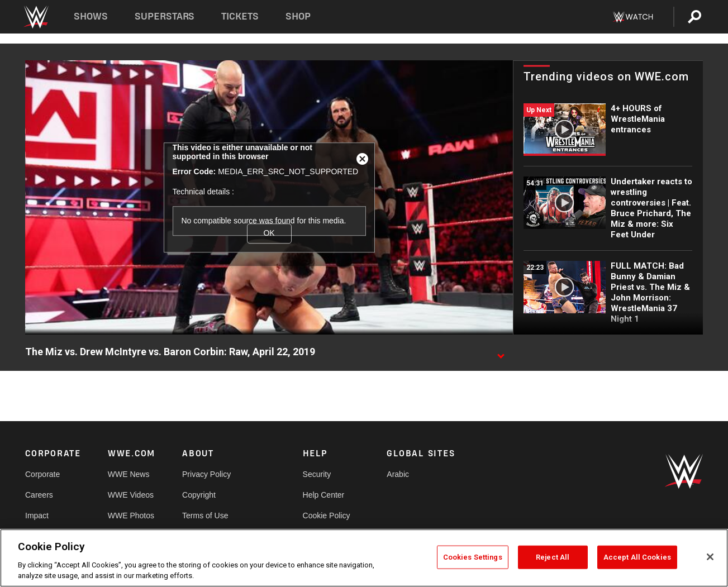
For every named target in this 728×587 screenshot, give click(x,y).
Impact (37, 516)
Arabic (398, 474)
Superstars (165, 16)
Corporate (42, 474)
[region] (364, 558)
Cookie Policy (327, 516)
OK (269, 233)
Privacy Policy (206, 474)
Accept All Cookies (637, 557)
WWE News (129, 474)
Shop (298, 16)
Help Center (324, 495)
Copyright (199, 495)
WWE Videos (131, 495)
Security (317, 474)
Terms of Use (205, 516)
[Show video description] (501, 352)
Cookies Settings (473, 557)
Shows (91, 16)
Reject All (553, 557)
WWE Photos (131, 516)
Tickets (240, 16)
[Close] (710, 557)
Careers (39, 495)
